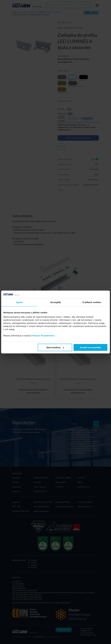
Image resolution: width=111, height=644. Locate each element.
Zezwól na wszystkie (90, 347)
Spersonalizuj (55, 347)
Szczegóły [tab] (55, 302)
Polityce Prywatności (43, 335)
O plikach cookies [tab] (92, 302)
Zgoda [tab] (19, 302)
